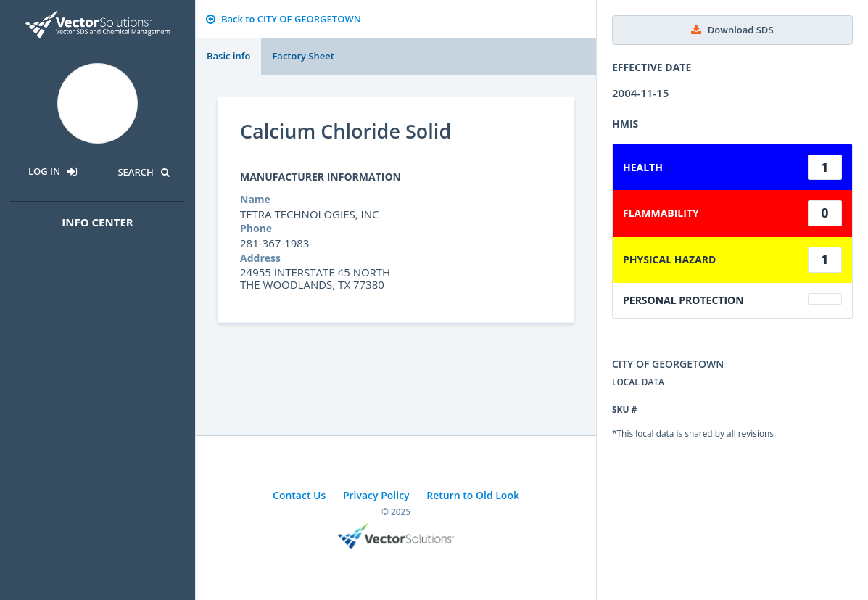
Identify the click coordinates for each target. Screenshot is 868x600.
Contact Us (299, 495)
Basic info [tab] (228, 56)
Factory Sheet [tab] (303, 56)
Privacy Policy (376, 495)
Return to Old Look (473, 495)
